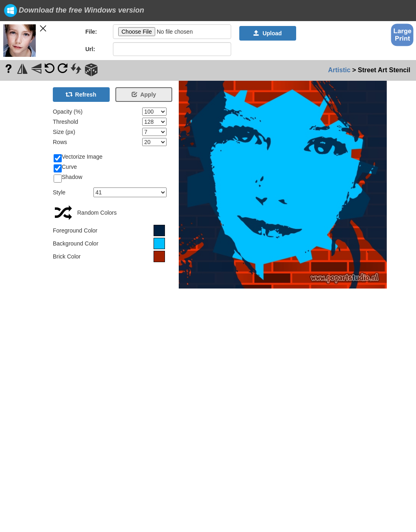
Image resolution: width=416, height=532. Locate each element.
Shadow (68, 177)
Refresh (81, 95)
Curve (65, 167)
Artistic (339, 70)
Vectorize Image (78, 157)
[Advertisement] (24, 202)
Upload (268, 33)
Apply (144, 95)
